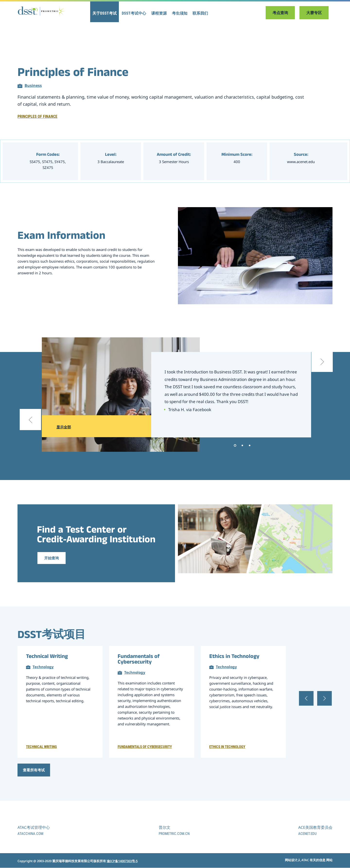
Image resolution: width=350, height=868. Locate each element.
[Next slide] (322, 363)
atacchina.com (30, 834)
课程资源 (159, 14)
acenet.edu (307, 834)
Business (33, 85)
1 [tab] (235, 445)
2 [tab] (242, 445)
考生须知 (180, 14)
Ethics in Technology (234, 657)
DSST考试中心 (134, 14)
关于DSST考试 (105, 14)
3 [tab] (250, 445)
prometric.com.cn (174, 834)
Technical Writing (47, 657)
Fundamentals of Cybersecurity (139, 660)
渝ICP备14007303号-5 (122, 861)
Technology (43, 667)
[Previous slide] (31, 426)
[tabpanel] (231, 395)
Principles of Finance (37, 116)
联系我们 (200, 14)
